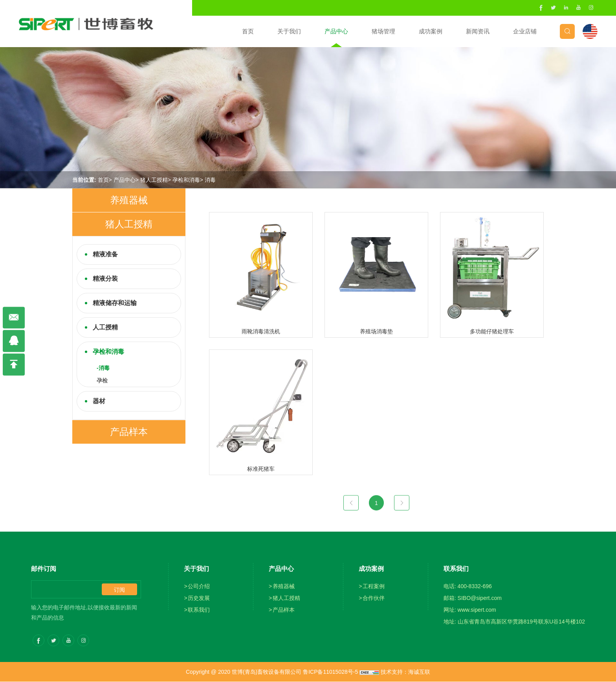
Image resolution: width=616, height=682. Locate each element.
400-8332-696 (475, 587)
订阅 (119, 590)
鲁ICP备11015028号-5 (330, 672)
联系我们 (199, 610)
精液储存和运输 (115, 303)
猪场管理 (383, 31)
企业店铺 (524, 31)
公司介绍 (199, 587)
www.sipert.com (477, 610)
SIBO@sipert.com (480, 598)
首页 (247, 31)
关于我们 (289, 31)
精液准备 (105, 254)
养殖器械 (129, 200)
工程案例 (374, 587)
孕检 (102, 380)
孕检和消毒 (186, 180)
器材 (99, 401)
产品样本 (129, 432)
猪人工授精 (154, 180)
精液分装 (105, 279)
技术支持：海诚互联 (405, 672)
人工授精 (105, 327)
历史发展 (199, 598)
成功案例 (430, 31)
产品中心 (336, 31)
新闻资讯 (477, 31)
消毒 (210, 180)
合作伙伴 (374, 598)
